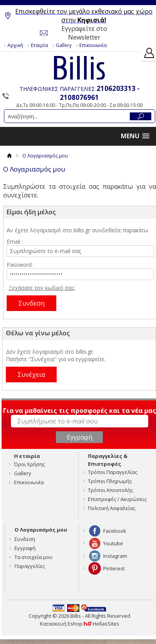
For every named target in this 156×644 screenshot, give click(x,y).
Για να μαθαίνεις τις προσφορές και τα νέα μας (80, 411)
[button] (135, 136)
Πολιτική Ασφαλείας (112, 508)
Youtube (113, 543)
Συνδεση (25, 539)
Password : (21, 265)
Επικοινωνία (93, 45)
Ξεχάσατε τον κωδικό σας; (42, 288)
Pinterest (114, 568)
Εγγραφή (25, 548)
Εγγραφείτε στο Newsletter (84, 33)
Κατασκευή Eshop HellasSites (80, 624)
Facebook (115, 531)
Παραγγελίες (30, 566)
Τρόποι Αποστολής (110, 490)
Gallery (64, 45)
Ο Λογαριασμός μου (41, 530)
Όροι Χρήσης (30, 464)
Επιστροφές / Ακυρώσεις (117, 499)
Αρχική (15, 45)
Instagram (115, 556)
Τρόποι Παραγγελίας (113, 472)
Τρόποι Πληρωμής (110, 481)
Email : (15, 241)
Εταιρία (39, 45)
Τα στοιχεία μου (33, 557)
